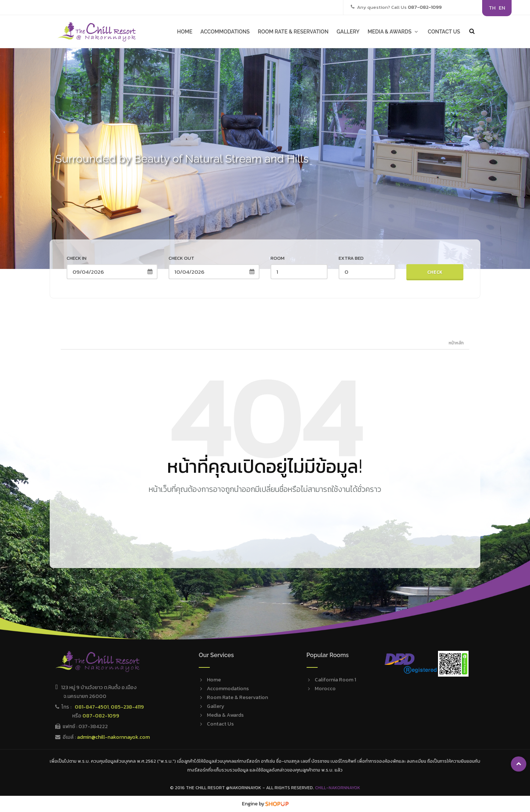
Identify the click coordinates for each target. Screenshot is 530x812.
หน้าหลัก (456, 343)
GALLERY (348, 32)
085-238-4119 (127, 707)
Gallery (215, 706)
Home (214, 680)
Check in (77, 258)
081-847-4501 (92, 707)
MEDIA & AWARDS (394, 32)
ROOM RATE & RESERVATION (293, 32)
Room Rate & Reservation (237, 697)
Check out (181, 258)
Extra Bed (351, 258)
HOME (185, 32)
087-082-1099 (101, 716)
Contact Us (220, 724)
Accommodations (228, 689)
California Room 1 (335, 680)
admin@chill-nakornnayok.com (113, 737)
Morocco (325, 689)
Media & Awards (225, 715)
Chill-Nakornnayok (338, 788)
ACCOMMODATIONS (225, 32)
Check (435, 272)
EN (502, 8)
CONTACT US (444, 32)
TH (492, 8)
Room (278, 258)
